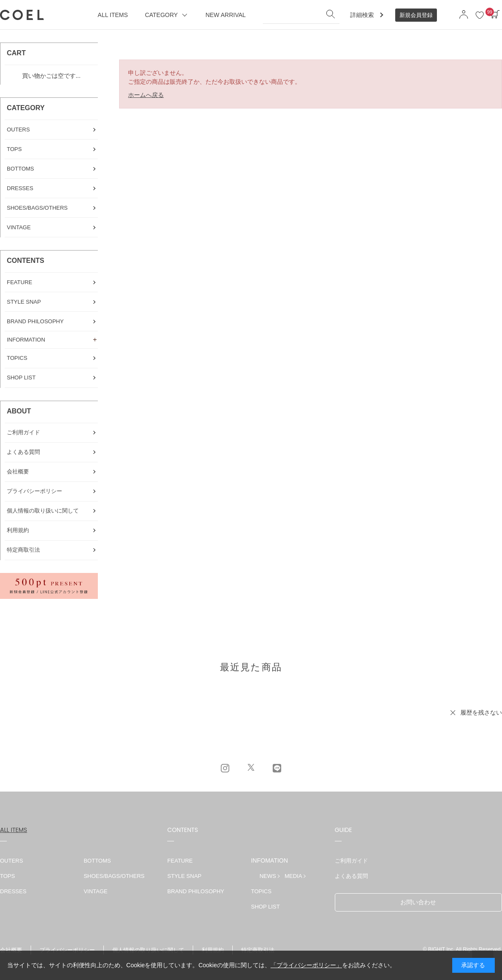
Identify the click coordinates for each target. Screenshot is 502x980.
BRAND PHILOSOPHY (196, 891)
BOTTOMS (97, 861)
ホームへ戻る (146, 95)
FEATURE (180, 861)
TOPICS (261, 891)
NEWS (268, 876)
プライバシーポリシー (67, 950)
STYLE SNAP (184, 876)
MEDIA (293, 876)
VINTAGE (96, 891)
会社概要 (11, 950)
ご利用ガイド (351, 861)
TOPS (7, 876)
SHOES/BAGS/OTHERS (114, 876)
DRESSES (13, 891)
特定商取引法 (258, 950)
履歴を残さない (481, 712)
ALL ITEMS (14, 830)
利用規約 (213, 950)
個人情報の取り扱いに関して (148, 950)
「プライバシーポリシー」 (306, 965)
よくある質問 (351, 876)
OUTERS (11, 861)
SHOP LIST (265, 907)
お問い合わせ (418, 902)
